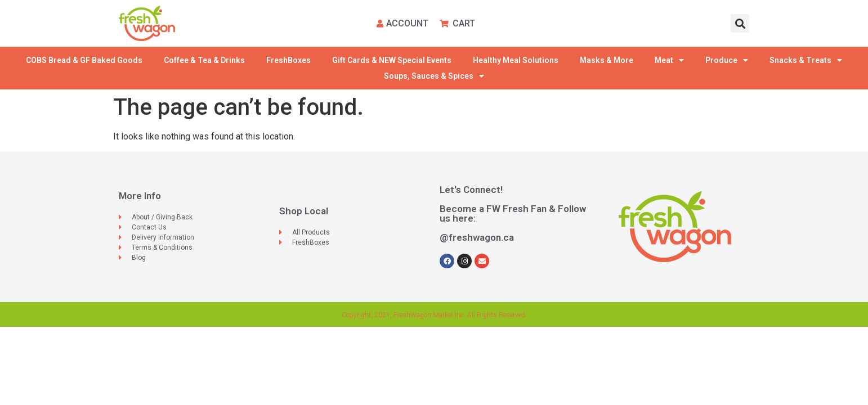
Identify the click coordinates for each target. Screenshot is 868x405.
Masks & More (607, 60)
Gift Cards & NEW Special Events (392, 60)
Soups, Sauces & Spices (434, 76)
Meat (669, 60)
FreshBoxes (288, 60)
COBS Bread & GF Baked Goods (84, 60)
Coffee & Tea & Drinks (204, 60)
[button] (740, 23)
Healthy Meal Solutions (516, 60)
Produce (727, 60)
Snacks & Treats (806, 60)
